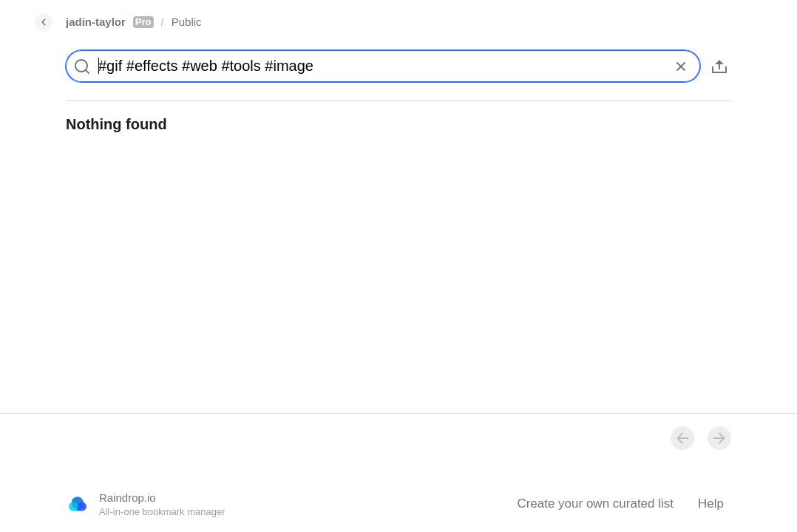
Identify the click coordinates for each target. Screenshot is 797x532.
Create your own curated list (595, 504)
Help (711, 504)
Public (187, 22)
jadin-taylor (110, 22)
